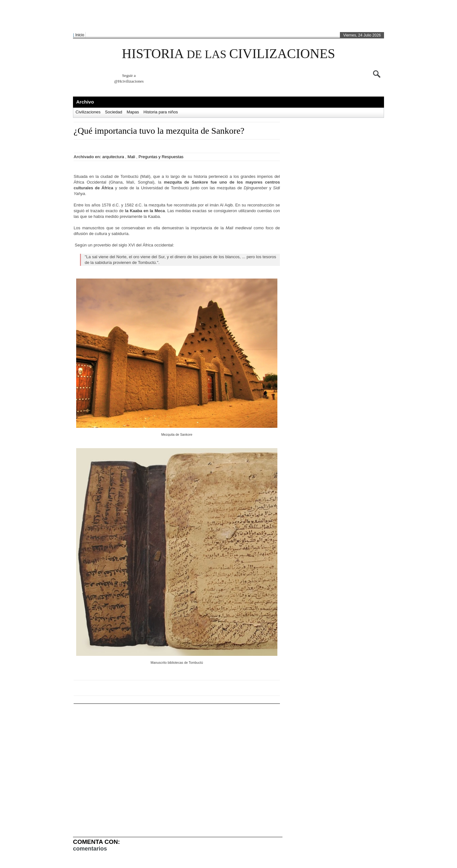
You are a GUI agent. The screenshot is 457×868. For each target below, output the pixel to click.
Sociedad (114, 112)
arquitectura (113, 157)
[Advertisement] (227, 16)
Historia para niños (161, 112)
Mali (131, 157)
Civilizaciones (88, 112)
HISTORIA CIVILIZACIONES (228, 54)
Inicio (80, 35)
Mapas (133, 112)
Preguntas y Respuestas (161, 157)
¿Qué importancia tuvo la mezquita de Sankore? (159, 131)
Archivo (85, 102)
